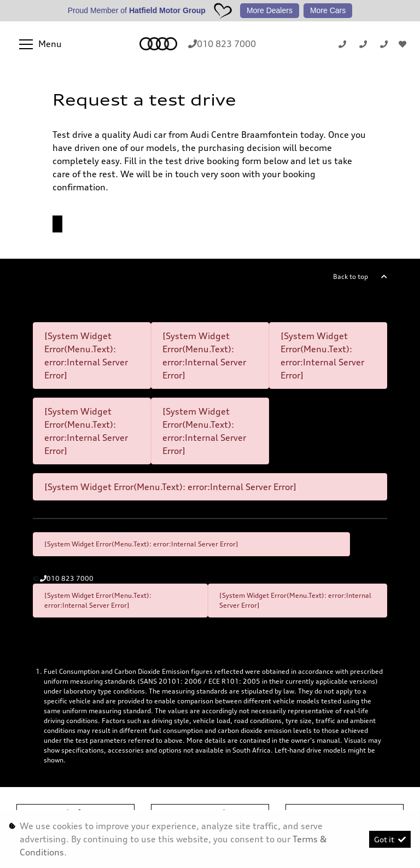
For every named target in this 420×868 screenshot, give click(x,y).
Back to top (351, 276)
